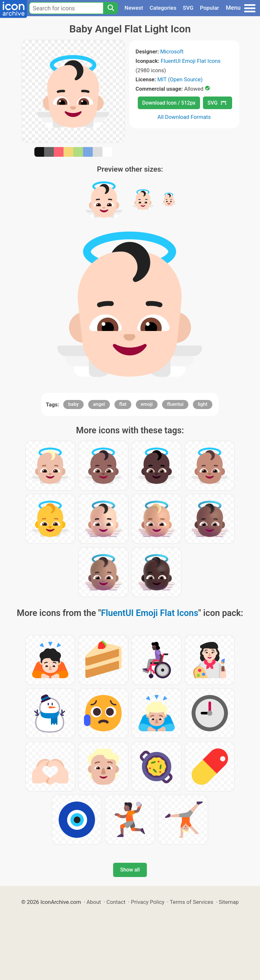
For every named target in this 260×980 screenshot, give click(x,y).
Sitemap (229, 902)
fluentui (175, 404)
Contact (116, 902)
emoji (147, 404)
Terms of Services (192, 902)
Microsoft (172, 51)
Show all (130, 870)
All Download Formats (184, 117)
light (202, 404)
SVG (188, 8)
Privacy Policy (148, 902)
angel (99, 404)
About (94, 902)
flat (123, 404)
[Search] (111, 8)
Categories (163, 8)
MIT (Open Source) (180, 79)
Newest (134, 8)
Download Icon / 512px (169, 103)
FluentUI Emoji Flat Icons (191, 61)
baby (73, 404)
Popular (210, 8)
